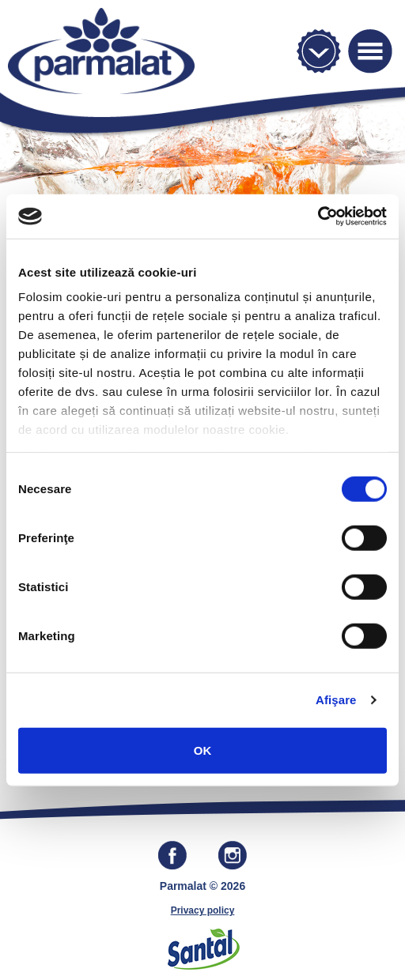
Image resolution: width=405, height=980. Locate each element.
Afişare (336, 700)
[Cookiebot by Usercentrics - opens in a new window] (318, 217)
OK (203, 750)
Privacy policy (203, 910)
